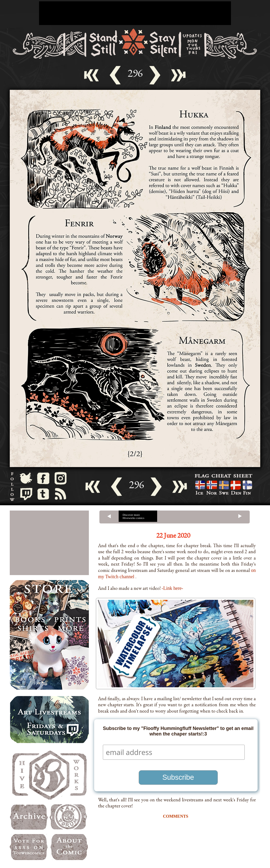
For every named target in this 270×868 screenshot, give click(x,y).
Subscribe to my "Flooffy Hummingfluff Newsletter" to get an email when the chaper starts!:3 (178, 731)
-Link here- (172, 588)
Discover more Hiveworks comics (133, 516)
